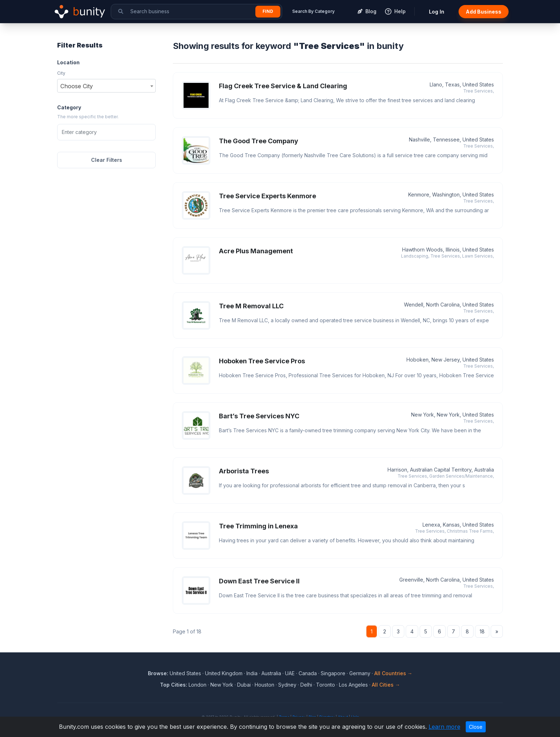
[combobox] (106, 86)
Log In (437, 12)
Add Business (484, 12)
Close (476, 727)
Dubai (244, 685)
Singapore (333, 673)
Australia (271, 673)
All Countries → (393, 673)
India (252, 673)
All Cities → (386, 685)
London (197, 685)
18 (482, 631)
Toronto (326, 685)
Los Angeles (353, 685)
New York (222, 685)
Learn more (444, 727)
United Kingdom (224, 673)
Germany (360, 673)
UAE (290, 673)
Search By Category (313, 11)
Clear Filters (107, 160)
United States (185, 673)
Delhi (306, 685)
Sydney (287, 685)
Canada (308, 673)
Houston (264, 685)
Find (268, 11)
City (61, 73)
